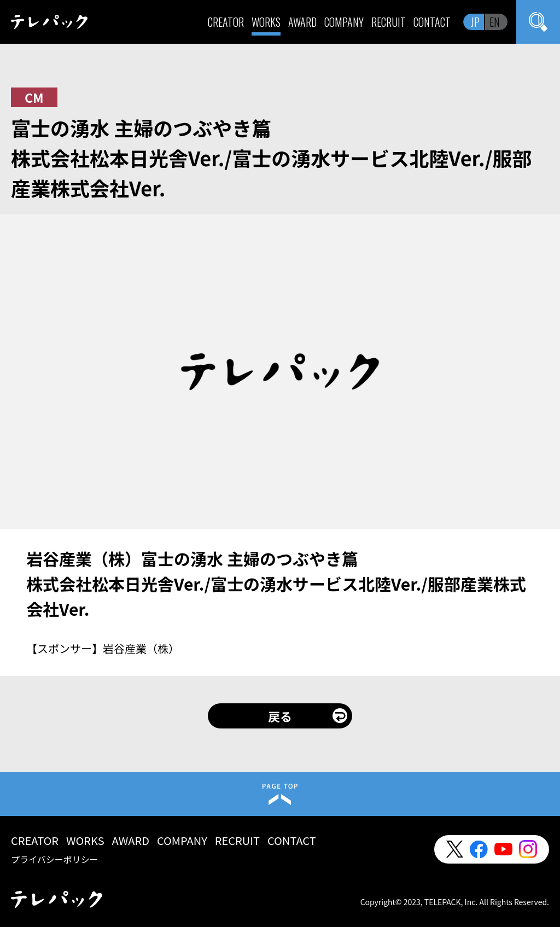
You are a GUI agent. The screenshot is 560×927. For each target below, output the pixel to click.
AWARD (302, 22)
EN (495, 22)
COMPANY (344, 22)
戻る (280, 716)
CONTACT (432, 22)
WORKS (266, 22)
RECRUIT (389, 22)
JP (475, 22)
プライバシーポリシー (55, 859)
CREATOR (226, 22)
